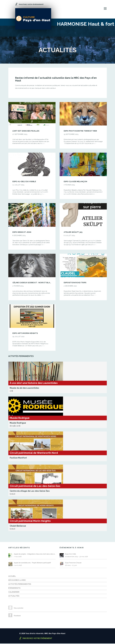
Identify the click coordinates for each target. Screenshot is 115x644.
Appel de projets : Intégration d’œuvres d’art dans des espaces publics (35, 555)
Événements (14, 589)
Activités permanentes (20, 585)
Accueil (12, 577)
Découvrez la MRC (17, 581)
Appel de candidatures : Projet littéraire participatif (32, 563)
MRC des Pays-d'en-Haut (55, 634)
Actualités (14, 597)
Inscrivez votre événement (37, 639)
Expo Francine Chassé (73, 563)
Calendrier (14, 593)
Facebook (17, 616)
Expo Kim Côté (70, 555)
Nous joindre (19, 609)
